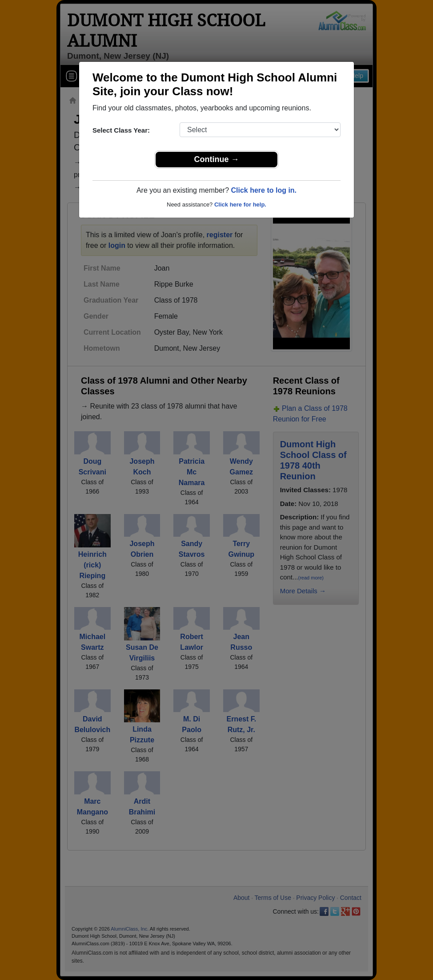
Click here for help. (240, 205)
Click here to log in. (264, 190)
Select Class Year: (121, 130)
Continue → (217, 159)
